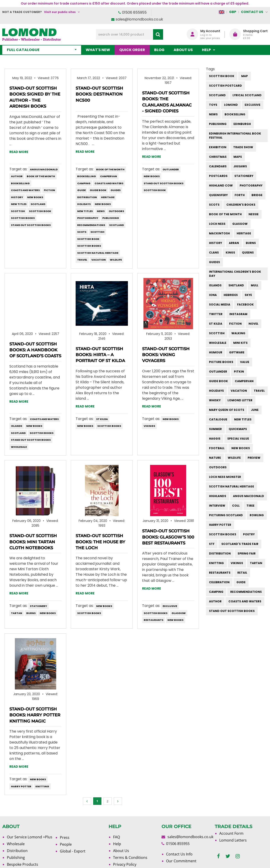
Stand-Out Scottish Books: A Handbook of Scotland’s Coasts (35, 350)
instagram (238, 314)
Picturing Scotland (226, 515)
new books (35, 197)
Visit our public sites (60, 12)
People (66, 844)
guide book (98, 190)
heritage (108, 197)
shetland (236, 285)
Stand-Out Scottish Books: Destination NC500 (99, 94)
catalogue (218, 419)
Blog (159, 50)
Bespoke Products (22, 864)
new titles (19, 204)
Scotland (38, 204)
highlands (218, 496)
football (217, 448)
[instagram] (238, 856)
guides (116, 190)
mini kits (240, 343)
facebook (245, 304)
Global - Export (73, 851)
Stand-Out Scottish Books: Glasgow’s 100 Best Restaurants (168, 537)
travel (82, 260)
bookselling (20, 183)
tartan (17, 613)
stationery (38, 606)
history (17, 197)
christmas (218, 157)
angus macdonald (44, 169)
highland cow (221, 185)
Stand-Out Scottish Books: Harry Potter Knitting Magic (35, 715)
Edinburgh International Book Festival (235, 136)
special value (238, 439)
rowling (257, 515)
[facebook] (218, 856)
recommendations (91, 225)
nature (215, 458)
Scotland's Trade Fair (240, 544)
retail (242, 573)
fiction (49, 190)
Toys (213, 105)
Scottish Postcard (225, 86)
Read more (19, 152)
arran (234, 243)
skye (248, 295)
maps (238, 157)
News (101, 211)
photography (88, 218)
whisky (215, 400)
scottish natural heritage (98, 253)
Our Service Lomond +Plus (30, 837)
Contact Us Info (179, 854)
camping (84, 183)
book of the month (41, 176)
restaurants (154, 620)
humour (216, 352)
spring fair (247, 553)
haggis (215, 439)
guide (81, 190)
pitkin (239, 372)
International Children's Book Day (235, 274)
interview (217, 506)
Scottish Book (40, 211)
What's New (98, 50)
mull (255, 285)
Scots (82, 232)
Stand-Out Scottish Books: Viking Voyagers (166, 355)
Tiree (250, 506)
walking (238, 333)
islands (17, 426)
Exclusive (170, 606)
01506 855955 (134, 12)
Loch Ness (217, 224)
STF (212, 544)
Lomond (231, 105)
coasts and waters (25, 190)
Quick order (132, 50)
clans (214, 253)
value (245, 362)
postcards (218, 176)
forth (240, 195)
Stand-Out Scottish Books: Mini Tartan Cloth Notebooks (33, 542)
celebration (219, 582)
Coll (236, 506)
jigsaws (240, 166)
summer (215, 429)
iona (213, 295)
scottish (18, 211)
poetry (249, 534)
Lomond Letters (233, 840)
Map (245, 76)
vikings (149, 426)
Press (65, 837)
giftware (237, 352)
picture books (221, 362)
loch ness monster (225, 477)
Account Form (231, 833)
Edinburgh (242, 124)
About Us (183, 50)
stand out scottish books (31, 225)
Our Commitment (181, 861)
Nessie (254, 214)
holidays (84, 204)
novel (253, 324)
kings (230, 253)
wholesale (19, 447)
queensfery (218, 195)
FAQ (116, 837)
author (17, 176)
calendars (218, 166)
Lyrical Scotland (247, 95)
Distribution (17, 851)
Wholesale (16, 844)
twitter (216, 314)
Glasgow (179, 613)
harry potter (21, 786)
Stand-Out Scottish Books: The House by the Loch (100, 542)
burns (31, 613)
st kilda (102, 419)
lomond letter (240, 400)
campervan (109, 176)
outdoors (116, 211)
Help (117, 844)
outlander (171, 169)
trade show (243, 147)
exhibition (218, 147)
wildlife (116, 260)
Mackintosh (219, 233)
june (255, 410)
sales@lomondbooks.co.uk (139, 19)
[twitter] (228, 856)
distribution (87, 197)
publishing (111, 218)
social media (220, 304)
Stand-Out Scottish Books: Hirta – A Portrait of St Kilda (100, 355)
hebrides (231, 295)
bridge (257, 195)
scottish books (23, 218)
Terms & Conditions (130, 858)
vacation (99, 260)
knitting (42, 786)
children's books (241, 205)
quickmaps (238, 429)
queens (248, 253)
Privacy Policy (125, 864)
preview (254, 458)
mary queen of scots (227, 410)
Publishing (16, 858)
